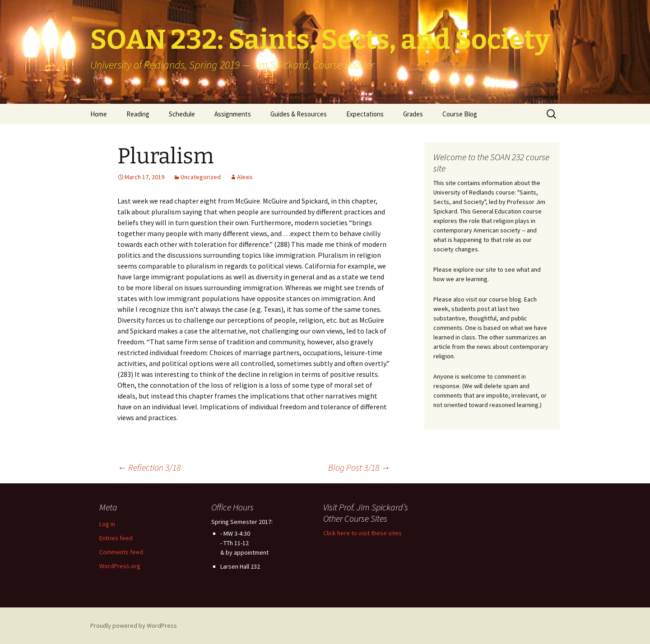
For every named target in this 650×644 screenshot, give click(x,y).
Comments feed (121, 552)
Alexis (245, 177)
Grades (413, 114)
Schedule (182, 114)
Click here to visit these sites (362, 533)
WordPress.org (120, 566)
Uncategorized (201, 177)
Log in (107, 524)
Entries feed (116, 538)
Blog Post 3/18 (359, 467)
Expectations (365, 114)
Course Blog (460, 114)
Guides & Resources (299, 114)
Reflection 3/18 (149, 467)
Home (99, 114)
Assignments (233, 114)
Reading (138, 114)
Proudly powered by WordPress (134, 625)
